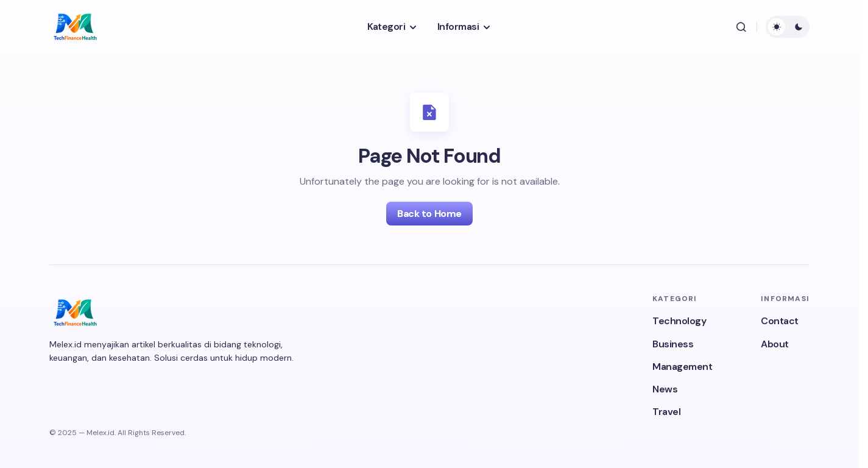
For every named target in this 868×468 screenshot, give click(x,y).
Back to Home (429, 214)
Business (673, 344)
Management (682, 367)
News (665, 389)
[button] (741, 27)
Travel (666, 412)
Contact (780, 321)
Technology (679, 321)
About (775, 344)
